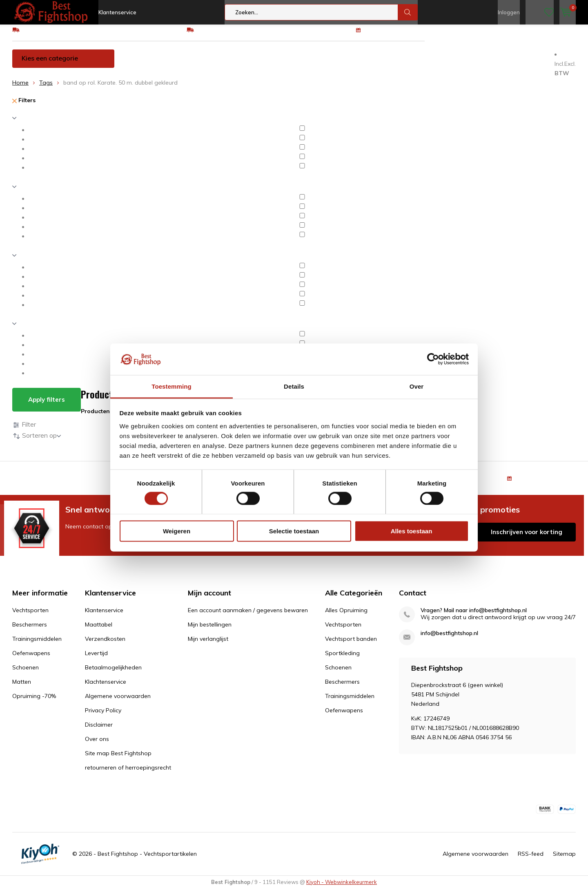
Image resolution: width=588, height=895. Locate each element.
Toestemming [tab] (171, 386)
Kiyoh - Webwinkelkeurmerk (342, 888)
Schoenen (400, 64)
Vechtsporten (153, 64)
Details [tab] (294, 386)
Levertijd (96, 659)
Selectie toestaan (294, 531)
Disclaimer (99, 731)
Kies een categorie (50, 64)
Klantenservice (117, 12)
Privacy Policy (103, 716)
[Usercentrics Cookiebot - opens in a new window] (433, 359)
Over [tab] (417, 386)
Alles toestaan (412, 531)
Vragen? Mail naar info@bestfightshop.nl (474, 616)
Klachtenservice (106, 688)
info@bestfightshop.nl (449, 639)
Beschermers (211, 64)
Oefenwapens (345, 64)
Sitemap (564, 860)
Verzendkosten (105, 645)
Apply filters (47, 406)
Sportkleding (342, 659)
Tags (46, 89)
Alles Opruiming (346, 616)
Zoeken (408, 12)
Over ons (97, 745)
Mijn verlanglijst (208, 645)
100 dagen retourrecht (395, 36)
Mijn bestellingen (210, 631)
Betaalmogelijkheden (113, 673)
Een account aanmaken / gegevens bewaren (248, 616)
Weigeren (177, 531)
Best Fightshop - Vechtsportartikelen (147, 860)
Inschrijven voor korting (527, 538)
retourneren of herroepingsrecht (128, 774)
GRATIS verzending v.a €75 (58, 36)
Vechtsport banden (351, 645)
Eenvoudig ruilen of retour (230, 36)
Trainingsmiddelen (277, 64)
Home (20, 89)
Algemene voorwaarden (118, 702)
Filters (24, 106)
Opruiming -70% (498, 64)
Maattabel (99, 631)
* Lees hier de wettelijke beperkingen (373, 553)
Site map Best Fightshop (118, 759)
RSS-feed (531, 860)
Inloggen (509, 12)
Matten (443, 64)
